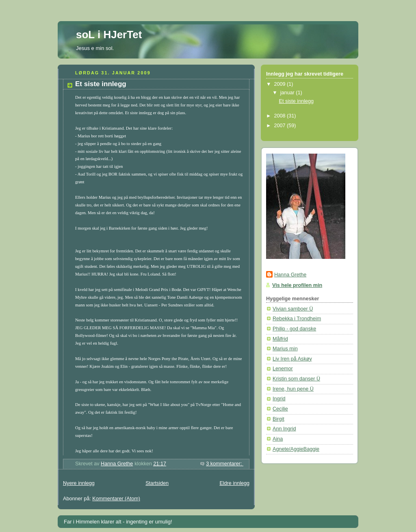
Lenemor (283, 369)
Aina (278, 439)
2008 (281, 116)
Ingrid (279, 399)
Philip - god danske (294, 329)
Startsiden (157, 483)
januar (288, 93)
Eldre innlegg (234, 483)
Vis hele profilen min (297, 285)
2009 (281, 84)
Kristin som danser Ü (296, 379)
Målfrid (280, 339)
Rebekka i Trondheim (297, 319)
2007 (281, 126)
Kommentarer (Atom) (116, 499)
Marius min (285, 349)
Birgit (278, 419)
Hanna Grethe (290, 275)
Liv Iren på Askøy (292, 359)
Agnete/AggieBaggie (296, 449)
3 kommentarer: (225, 464)
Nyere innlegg (79, 483)
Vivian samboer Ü (293, 309)
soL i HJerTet (109, 35)
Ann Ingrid (284, 429)
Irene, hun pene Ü (293, 389)
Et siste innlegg (101, 84)
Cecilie (280, 409)
